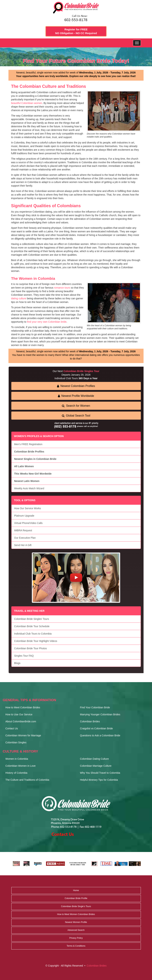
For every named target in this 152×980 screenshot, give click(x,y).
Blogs (17, 663)
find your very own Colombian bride (47, 322)
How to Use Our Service (19, 714)
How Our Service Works (28, 508)
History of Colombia (16, 773)
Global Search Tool (76, 416)
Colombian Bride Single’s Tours (76, 906)
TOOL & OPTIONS (25, 500)
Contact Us (12, 728)
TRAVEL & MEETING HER (29, 611)
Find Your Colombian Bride (95, 707)
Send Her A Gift (23, 545)
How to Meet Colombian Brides (23, 707)
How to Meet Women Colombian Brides (76, 914)
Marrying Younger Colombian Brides (100, 714)
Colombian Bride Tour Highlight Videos (36, 641)
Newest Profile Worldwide (76, 396)
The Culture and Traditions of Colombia (27, 780)
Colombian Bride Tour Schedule (32, 626)
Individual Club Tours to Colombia (33, 634)
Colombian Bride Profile (76, 898)
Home (76, 890)
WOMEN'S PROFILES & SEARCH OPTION (39, 436)
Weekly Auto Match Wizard (29, 488)
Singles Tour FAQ (24, 656)
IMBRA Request (23, 530)
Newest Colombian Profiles (76, 386)
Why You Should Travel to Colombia (100, 773)
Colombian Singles (16, 742)
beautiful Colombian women (27, 103)
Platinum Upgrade (24, 516)
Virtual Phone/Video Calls (28, 523)
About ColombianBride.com (21, 721)
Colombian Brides (90, 721)
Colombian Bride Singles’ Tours (32, 619)
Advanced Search (76, 930)
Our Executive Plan (25, 538)
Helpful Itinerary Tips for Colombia (99, 780)
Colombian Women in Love (21, 766)
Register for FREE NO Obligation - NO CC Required (76, 31)
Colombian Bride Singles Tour (81, 371)
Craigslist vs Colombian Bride (97, 728)
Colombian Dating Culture (94, 759)
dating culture (19, 298)
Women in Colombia (17, 759)
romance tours (62, 288)
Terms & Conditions (76, 946)
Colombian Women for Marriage (23, 735)
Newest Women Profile (76, 922)
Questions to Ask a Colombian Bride (100, 735)
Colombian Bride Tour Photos (31, 648)
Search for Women (76, 406)
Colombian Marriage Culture (96, 766)
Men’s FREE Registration (28, 444)
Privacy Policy (76, 938)
